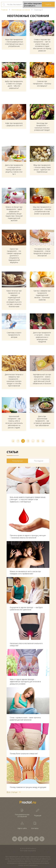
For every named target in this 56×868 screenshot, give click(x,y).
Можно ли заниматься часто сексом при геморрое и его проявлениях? (25, 572)
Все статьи (12, 792)
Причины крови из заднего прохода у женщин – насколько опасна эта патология (28, 537)
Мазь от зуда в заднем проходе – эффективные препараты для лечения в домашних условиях (25, 682)
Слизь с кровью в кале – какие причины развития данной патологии (25, 719)
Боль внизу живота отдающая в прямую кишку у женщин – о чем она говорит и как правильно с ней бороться (28, 499)
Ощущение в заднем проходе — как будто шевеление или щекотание (26, 608)
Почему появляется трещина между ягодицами (28, 787)
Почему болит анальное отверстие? (24, 754)
